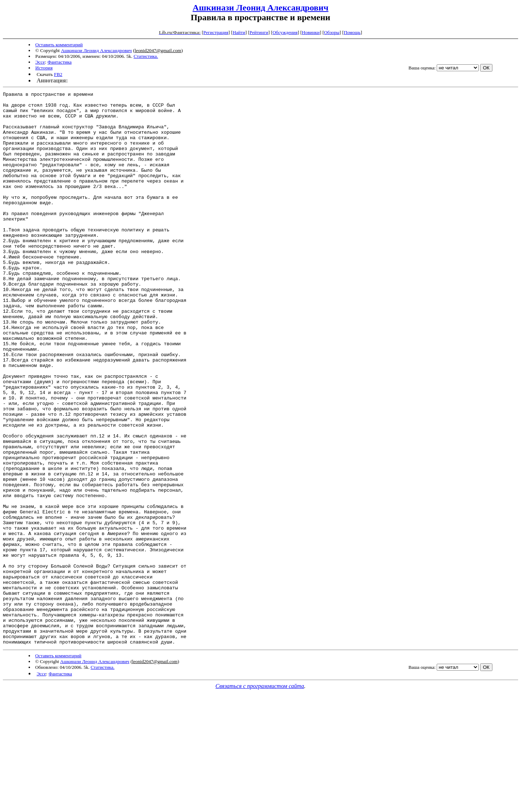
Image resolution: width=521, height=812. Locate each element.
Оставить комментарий (59, 45)
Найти (239, 32)
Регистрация (216, 32)
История (44, 68)
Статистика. (146, 56)
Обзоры (332, 32)
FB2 (58, 74)
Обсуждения (285, 32)
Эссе (40, 62)
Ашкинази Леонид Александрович (260, 8)
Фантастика (60, 62)
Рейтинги (259, 32)
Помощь (352, 32)
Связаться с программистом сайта (260, 797)
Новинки (311, 32)
